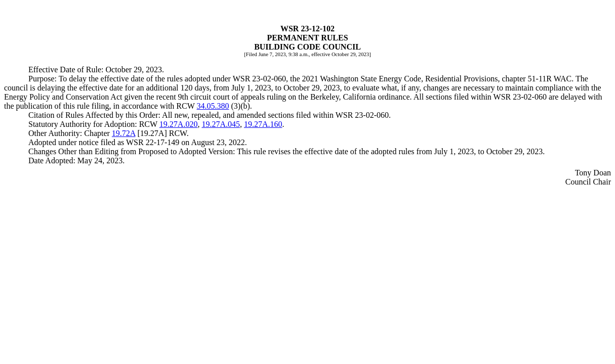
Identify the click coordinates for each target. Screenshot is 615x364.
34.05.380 (213, 106)
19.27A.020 (179, 124)
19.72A (124, 133)
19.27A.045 (221, 124)
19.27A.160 (263, 124)
